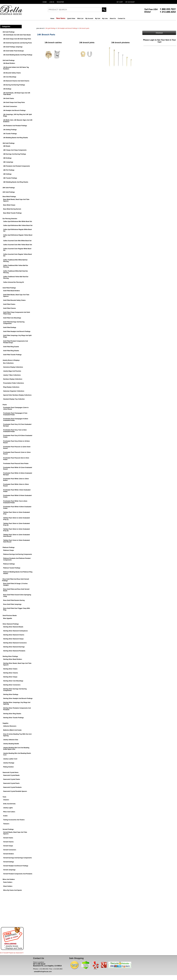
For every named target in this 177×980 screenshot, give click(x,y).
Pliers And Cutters (9, 812)
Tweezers (6, 824)
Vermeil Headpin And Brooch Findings (16, 866)
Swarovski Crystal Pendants (12, 787)
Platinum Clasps (9, 550)
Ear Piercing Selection (10, 219)
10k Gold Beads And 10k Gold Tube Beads (17, 35)
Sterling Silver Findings (10, 656)
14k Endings (7, 89)
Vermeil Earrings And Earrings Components (18, 858)
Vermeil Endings (9, 862)
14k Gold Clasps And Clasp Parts (14, 102)
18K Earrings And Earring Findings (15, 154)
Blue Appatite (8, 618)
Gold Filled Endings (10, 327)
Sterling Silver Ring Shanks (12, 714)
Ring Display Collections (11, 387)
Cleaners (6, 800)
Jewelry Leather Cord (10, 759)
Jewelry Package (9, 763)
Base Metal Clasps (9, 205)
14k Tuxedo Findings (10, 134)
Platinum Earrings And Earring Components (18, 554)
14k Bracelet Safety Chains (12, 73)
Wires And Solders (9, 879)
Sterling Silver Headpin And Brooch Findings (18, 698)
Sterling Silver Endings (11, 694)
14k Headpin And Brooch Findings (14, 110)
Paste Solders (8, 882)
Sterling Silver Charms (11, 673)
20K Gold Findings (9, 188)
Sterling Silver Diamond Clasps (13, 639)
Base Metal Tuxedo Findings (12, 213)
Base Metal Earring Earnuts (12, 209)
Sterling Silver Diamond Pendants (14, 651)
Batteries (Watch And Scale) (12, 730)
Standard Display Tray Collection (14, 399)
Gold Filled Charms (9, 308)
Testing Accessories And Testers (14, 820)
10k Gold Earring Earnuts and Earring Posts (18, 43)
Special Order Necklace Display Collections (17, 395)
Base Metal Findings (9, 197)
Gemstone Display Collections (13, 367)
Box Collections (8, 363)
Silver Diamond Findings (11, 624)
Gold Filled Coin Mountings (12, 318)
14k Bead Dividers (9, 63)
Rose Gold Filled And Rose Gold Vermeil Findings (16, 580)
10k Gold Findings (9, 32)
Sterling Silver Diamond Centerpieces (15, 631)
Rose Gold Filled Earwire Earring (14, 600)
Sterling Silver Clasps (10, 677)
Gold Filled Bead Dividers (11, 291)
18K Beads (7, 146)
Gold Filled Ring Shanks (11, 351)
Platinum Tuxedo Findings (12, 568)
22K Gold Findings (9, 192)
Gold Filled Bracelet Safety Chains (14, 300)
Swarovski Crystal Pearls (11, 783)
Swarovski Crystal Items (11, 772)
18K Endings (7, 158)
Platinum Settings (9, 564)
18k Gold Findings (9, 143)
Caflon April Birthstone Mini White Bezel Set (18, 221)
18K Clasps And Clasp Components (15, 150)
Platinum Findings (9, 547)
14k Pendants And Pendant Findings (15, 126)
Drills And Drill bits (9, 804)
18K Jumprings (8, 162)
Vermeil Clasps (8, 846)
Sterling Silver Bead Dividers (13, 659)
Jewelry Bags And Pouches (12, 371)
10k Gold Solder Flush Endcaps (14, 51)
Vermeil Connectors (10, 850)
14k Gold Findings (9, 60)
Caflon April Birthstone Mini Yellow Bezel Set (18, 225)
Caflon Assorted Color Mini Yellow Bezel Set (18, 245)
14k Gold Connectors (10, 106)
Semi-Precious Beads (10, 616)
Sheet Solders (8, 886)
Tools (4, 797)
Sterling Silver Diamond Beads (13, 627)
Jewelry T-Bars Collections (12, 375)
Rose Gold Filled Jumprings (12, 604)
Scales (5, 816)
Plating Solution (8, 767)
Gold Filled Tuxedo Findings (12, 355)
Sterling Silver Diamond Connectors (15, 643)
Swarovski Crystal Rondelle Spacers (15, 791)
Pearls (5, 405)
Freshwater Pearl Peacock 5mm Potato (16, 464)
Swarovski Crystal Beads (11, 775)
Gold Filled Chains (9, 304)
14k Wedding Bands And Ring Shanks (16, 138)
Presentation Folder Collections (14, 383)
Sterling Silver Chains (10, 669)
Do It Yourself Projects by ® (12, 953)
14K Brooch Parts (84, 28)
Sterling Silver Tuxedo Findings (13, 718)
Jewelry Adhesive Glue (11, 740)
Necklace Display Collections (13, 379)
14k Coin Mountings (10, 77)
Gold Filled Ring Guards (11, 347)
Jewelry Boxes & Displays (11, 360)
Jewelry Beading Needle (11, 744)
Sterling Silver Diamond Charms (14, 635)
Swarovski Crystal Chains (12, 779)
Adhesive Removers (10, 726)
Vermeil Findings (8, 829)
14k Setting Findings (10, 130)
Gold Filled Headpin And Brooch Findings (17, 331)
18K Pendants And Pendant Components (17, 166)
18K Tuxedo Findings (10, 178)
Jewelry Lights (8, 808)
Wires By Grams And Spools (12, 890)
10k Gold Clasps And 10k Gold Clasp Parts (17, 39)
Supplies (5, 723)
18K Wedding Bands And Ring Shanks (16, 182)
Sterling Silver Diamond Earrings (14, 647)
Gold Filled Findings (9, 288)
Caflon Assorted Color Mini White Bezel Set (17, 241)
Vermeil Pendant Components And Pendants (18, 874)
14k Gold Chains (9, 98)
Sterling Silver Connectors (12, 685)
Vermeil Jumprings (9, 870)
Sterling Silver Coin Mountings (13, 681)
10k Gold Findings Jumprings (13, 47)
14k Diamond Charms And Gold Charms (16, 81)
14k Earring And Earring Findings (14, 85)
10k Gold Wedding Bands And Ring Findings (18, 55)
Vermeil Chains (8, 838)
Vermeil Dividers (9, 854)
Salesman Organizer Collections (14, 391)
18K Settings (7, 174)
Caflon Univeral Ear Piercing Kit (14, 282)
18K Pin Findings (9, 170)
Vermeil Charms (8, 842)
